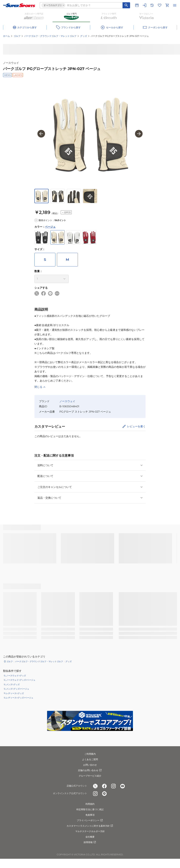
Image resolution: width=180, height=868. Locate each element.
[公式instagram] (113, 786)
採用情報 (90, 842)
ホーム (6, 36)
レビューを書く (136, 426)
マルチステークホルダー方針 (90, 831)
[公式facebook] (104, 786)
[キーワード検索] (126, 5)
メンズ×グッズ (13, 684)
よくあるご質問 (90, 759)
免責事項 (90, 815)
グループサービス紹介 (90, 776)
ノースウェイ (11, 63)
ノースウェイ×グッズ (16, 676)
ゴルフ (17, 36)
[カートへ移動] (167, 5)
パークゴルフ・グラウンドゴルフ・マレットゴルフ (50, 36)
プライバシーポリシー (90, 820)
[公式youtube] (123, 786)
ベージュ (50, 227)
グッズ (84, 36)
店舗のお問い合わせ (90, 770)
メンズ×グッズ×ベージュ (18, 689)
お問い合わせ (90, 765)
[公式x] (95, 786)
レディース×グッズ (15, 693)
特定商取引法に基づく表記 (90, 809)
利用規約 (90, 804)
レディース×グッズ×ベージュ (20, 698)
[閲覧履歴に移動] (152, 5)
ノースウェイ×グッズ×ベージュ (21, 680)
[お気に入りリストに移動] (160, 5)
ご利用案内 (90, 754)
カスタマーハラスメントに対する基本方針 (90, 826)
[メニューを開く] (175, 5)
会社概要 (90, 837)
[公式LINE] (104, 794)
